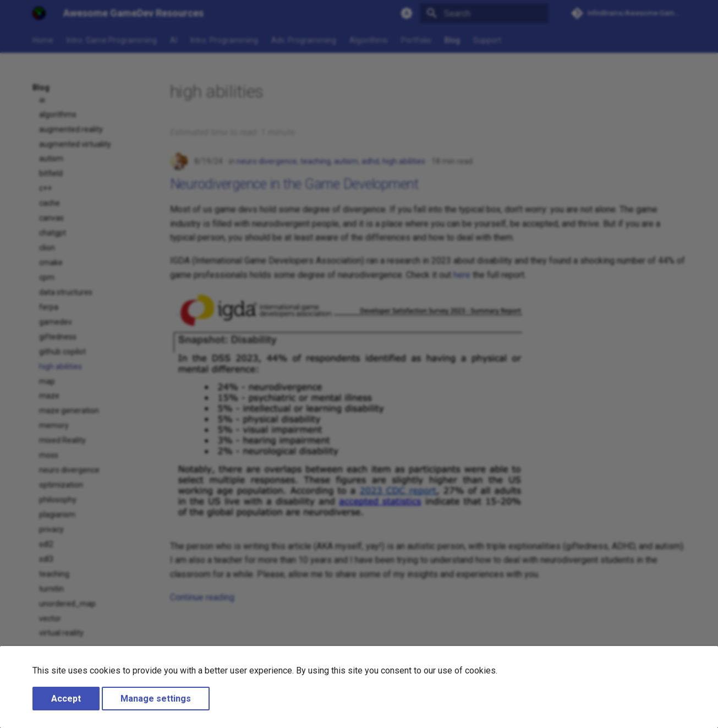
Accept (66, 699)
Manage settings (156, 699)
